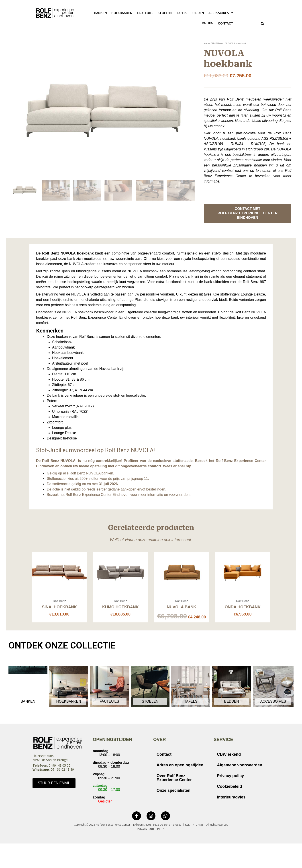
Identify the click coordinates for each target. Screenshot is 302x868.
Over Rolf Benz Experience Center (174, 779)
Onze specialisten (173, 791)
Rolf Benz (218, 44)
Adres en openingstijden (180, 766)
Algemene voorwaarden (240, 766)
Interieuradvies (231, 798)
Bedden (198, 13)
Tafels (182, 13)
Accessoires (221, 13)
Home (207, 44)
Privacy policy (230, 777)
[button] (221, 13)
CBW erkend (229, 755)
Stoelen (165, 13)
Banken (101, 13)
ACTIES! (205, 23)
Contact (224, 24)
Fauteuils (145, 13)
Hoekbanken (122, 13)
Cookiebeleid (229, 787)
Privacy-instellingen (151, 830)
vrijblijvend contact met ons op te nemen (238, 171)
